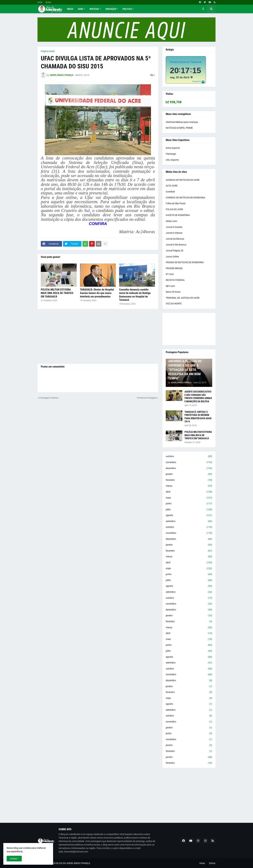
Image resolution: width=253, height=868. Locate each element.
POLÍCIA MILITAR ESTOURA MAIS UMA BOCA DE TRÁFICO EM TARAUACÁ (57, 293)
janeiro (189, 474)
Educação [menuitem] (111, 9)
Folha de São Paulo (176, 203)
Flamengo (171, 154)
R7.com (170, 274)
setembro (189, 521)
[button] (203, 9)
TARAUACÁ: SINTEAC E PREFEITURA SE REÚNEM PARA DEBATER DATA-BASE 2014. (198, 417)
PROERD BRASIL (174, 268)
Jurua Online (172, 257)
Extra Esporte (173, 148)
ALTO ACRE (172, 186)
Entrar (48, 2)
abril (189, 492)
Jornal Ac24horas (175, 239)
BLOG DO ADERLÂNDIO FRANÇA (73, 863)
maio (189, 498)
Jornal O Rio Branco (176, 245)
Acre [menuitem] (80, 9)
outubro (189, 456)
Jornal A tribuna (174, 233)
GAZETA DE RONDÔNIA (178, 215)
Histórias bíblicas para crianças (182, 122)
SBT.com (170, 286)
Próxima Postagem (147, 398)
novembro (189, 462)
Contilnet (170, 192)
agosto (189, 515)
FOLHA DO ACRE (174, 209)
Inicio (40, 2)
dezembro (189, 468)
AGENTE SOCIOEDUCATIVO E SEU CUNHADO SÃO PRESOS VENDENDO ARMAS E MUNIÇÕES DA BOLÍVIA (198, 397)
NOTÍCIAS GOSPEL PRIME (179, 128)
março (189, 486)
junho (189, 504)
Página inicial (48, 51)
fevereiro (189, 480)
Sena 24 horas (173, 292)
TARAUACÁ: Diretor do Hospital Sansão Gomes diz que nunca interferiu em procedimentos (97, 293)
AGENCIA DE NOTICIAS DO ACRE (183, 180)
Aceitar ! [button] (14, 859)
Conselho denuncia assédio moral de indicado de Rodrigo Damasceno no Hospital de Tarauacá (135, 295)
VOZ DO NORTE (174, 304)
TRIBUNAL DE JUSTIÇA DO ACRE (183, 298)
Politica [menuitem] (127, 9)
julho (189, 510)
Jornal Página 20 (175, 251)
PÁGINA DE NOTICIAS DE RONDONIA (185, 262)
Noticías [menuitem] (94, 9)
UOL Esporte (172, 160)
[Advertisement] (98, 336)
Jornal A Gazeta (174, 227)
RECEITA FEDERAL (175, 280)
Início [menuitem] (70, 9)
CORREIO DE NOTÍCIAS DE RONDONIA (185, 198)
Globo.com (171, 221)
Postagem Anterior (49, 398)
